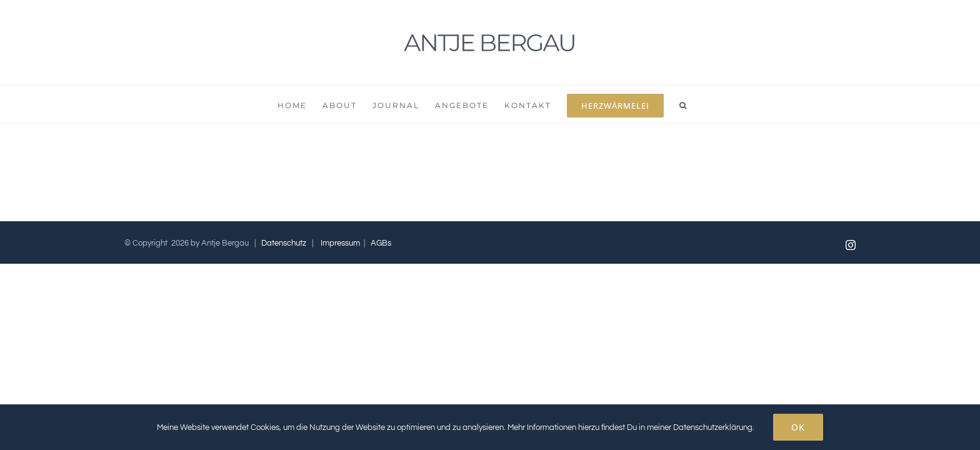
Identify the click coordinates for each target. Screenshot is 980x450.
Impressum (340, 243)
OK (798, 427)
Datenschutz (284, 243)
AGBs (381, 243)
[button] (728, 104)
